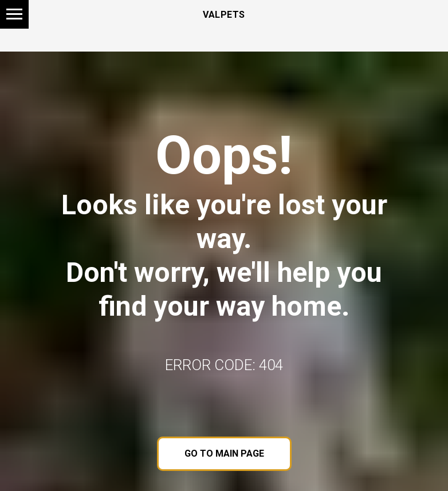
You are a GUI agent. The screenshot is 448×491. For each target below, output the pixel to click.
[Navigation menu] (14, 14)
